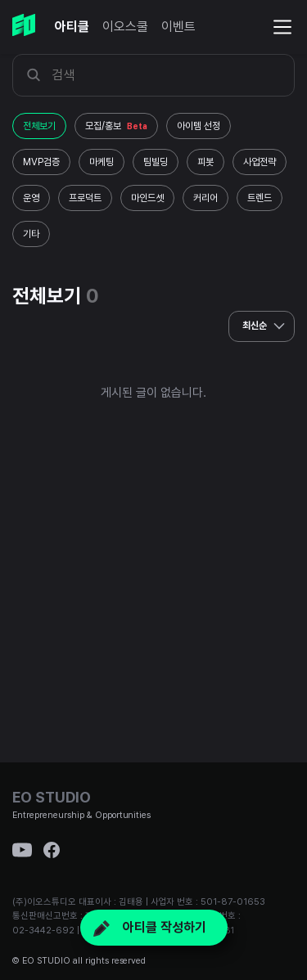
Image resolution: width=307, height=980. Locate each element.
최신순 (266, 326)
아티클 (72, 27)
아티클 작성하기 (150, 927)
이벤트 (178, 27)
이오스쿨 (125, 27)
